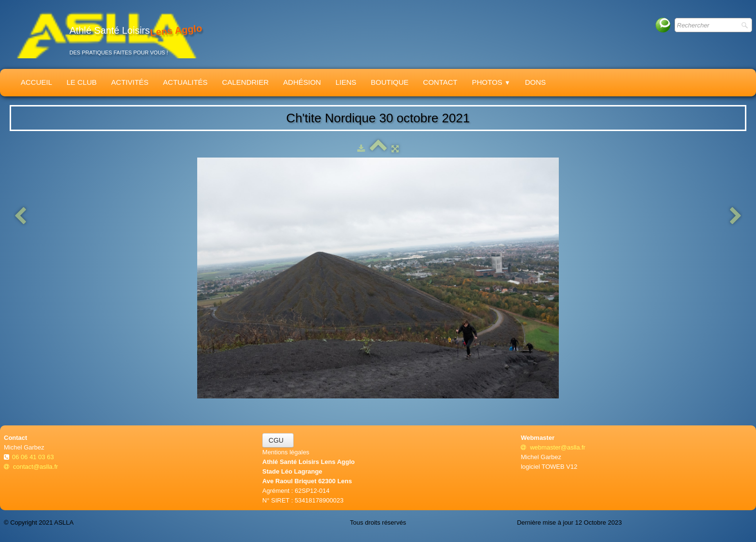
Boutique (390, 82)
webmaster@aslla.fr (553, 447)
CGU (278, 440)
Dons (535, 82)
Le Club (82, 82)
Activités (130, 82)
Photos (491, 82)
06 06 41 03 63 (34, 457)
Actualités (185, 82)
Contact (440, 82)
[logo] (107, 34)
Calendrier (246, 82)
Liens (346, 82)
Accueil (36, 82)
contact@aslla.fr (31, 467)
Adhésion (302, 82)
